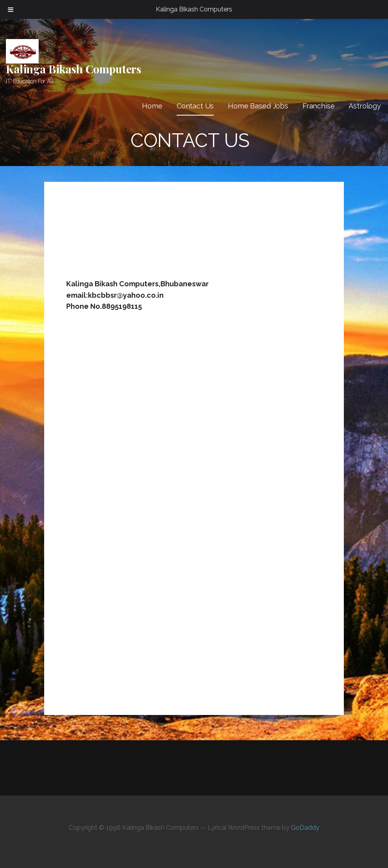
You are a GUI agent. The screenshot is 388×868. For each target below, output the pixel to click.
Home (152, 106)
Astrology (365, 106)
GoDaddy (305, 828)
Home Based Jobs (258, 106)
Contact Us (195, 106)
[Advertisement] (210, 238)
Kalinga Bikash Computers (74, 69)
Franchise (319, 106)
